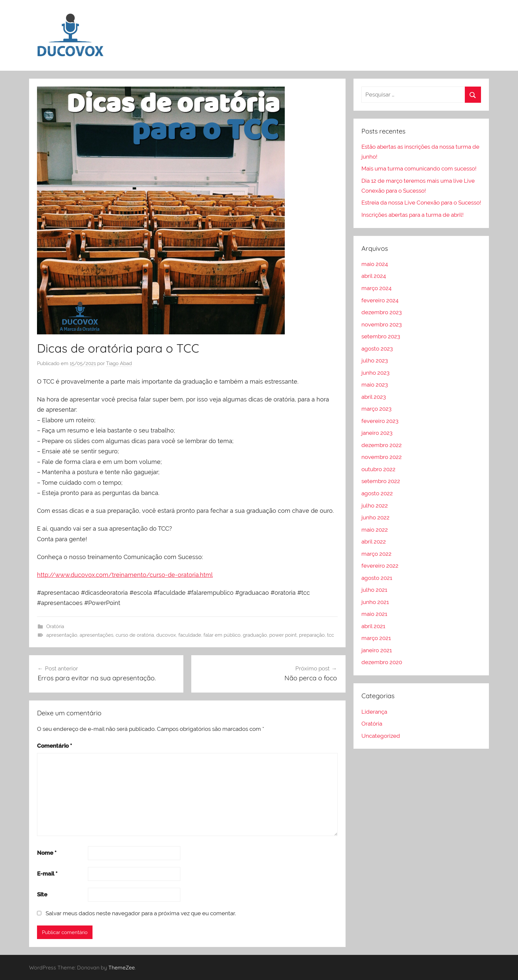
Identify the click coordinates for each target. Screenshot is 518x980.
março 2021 (376, 638)
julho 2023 (375, 360)
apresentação (62, 635)
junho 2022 (375, 517)
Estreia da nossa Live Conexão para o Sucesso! (421, 203)
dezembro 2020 (382, 662)
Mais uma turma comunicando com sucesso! (419, 169)
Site (42, 894)
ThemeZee (122, 967)
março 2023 (376, 409)
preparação (312, 635)
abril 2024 (374, 276)
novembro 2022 (382, 457)
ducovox (166, 635)
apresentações (96, 635)
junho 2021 (375, 602)
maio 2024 (375, 264)
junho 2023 (375, 373)
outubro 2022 (378, 469)
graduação (255, 635)
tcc (331, 635)
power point (283, 635)
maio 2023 (375, 385)
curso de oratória (135, 635)
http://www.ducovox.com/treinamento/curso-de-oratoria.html (125, 575)
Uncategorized (381, 736)
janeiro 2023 (377, 433)
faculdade (190, 635)
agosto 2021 (377, 578)
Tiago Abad (119, 363)
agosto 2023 (377, 349)
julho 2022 (375, 506)
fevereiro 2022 (380, 566)
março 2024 (376, 288)
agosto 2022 (377, 493)
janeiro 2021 (377, 650)
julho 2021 (374, 590)
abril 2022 (374, 542)
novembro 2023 (382, 324)
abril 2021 (373, 626)
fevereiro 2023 (380, 421)
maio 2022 (375, 530)
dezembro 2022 (382, 445)
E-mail (47, 874)
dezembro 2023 (382, 312)
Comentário (55, 746)
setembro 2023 (381, 336)
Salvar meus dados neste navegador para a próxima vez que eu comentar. (141, 913)
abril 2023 (374, 397)
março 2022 (376, 554)
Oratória (55, 626)
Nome (47, 853)
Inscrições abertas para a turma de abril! (412, 215)
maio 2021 (374, 614)
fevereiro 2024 (380, 300)
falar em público (222, 635)
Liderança (374, 712)
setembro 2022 (381, 481)
